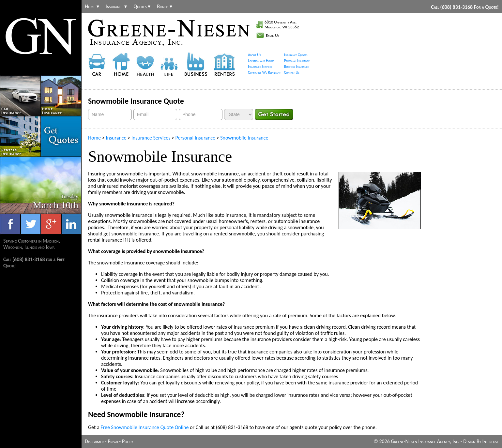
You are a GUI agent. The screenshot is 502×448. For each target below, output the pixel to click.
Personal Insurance (297, 61)
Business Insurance (297, 67)
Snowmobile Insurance (244, 138)
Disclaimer (94, 441)
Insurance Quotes (296, 55)
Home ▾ (92, 7)
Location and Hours (261, 61)
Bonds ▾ (165, 7)
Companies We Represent (264, 72)
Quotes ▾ (142, 7)
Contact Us (292, 72)
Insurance (116, 138)
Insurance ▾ (116, 7)
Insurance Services (260, 67)
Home (94, 138)
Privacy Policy (120, 441)
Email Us (273, 35)
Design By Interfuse (481, 441)
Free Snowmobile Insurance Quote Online (145, 427)
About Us (254, 55)
